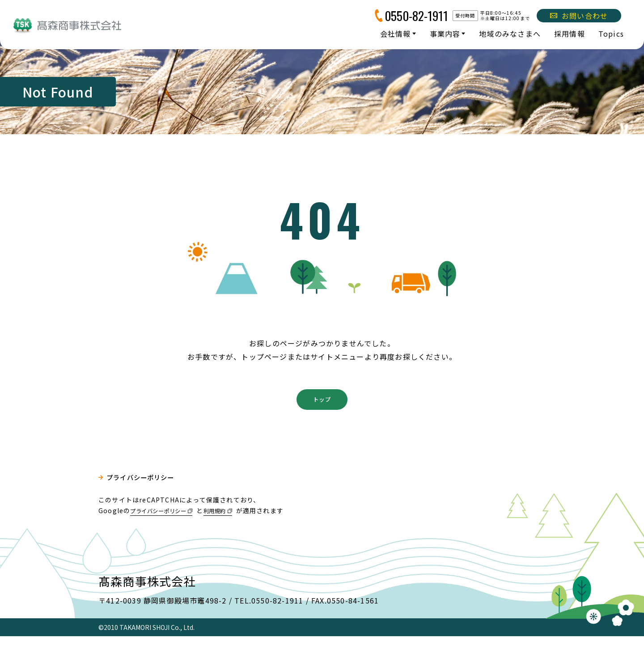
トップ (322, 420)
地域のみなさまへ (510, 34)
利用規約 (229, 533)
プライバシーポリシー (146, 502)
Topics (611, 34)
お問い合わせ (579, 16)
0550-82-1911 (416, 16)
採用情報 (570, 34)
